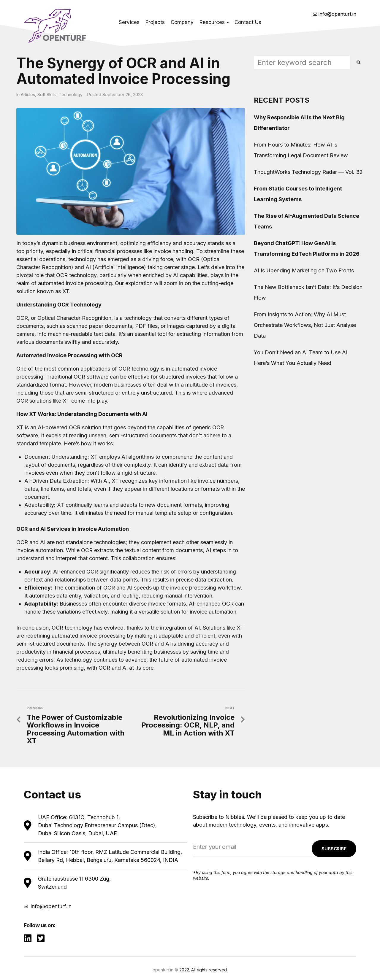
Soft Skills (47, 94)
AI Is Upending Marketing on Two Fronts (304, 270)
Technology (71, 94)
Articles (28, 94)
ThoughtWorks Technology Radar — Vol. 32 (308, 172)
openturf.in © (165, 970)
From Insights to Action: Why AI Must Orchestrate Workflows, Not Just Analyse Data (305, 325)
